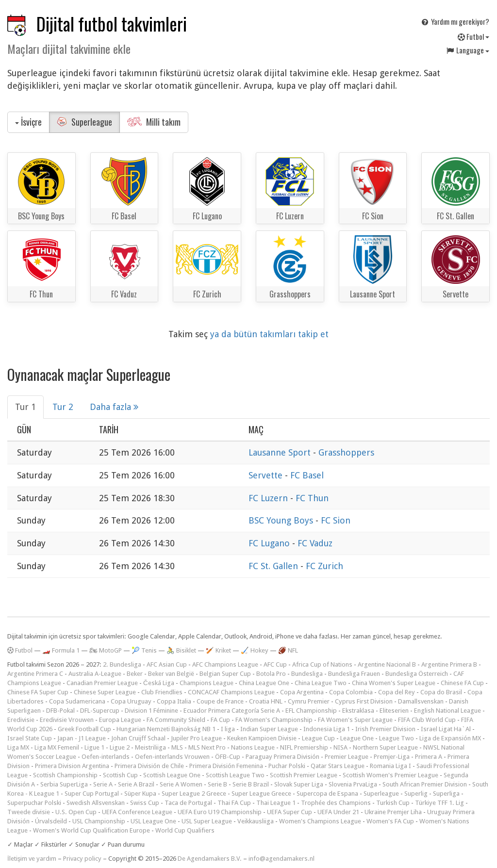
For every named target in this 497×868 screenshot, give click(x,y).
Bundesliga (307, 674)
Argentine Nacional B (387, 664)
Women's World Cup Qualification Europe (91, 830)
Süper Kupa (140, 794)
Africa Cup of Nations (322, 664)
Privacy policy (82, 859)
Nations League (253, 747)
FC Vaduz (315, 543)
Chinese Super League (105, 692)
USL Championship (99, 821)
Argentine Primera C (35, 674)
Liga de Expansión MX (450, 738)
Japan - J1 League (82, 738)
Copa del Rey (397, 692)
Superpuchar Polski (34, 803)
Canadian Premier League (102, 683)
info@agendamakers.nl (282, 859)
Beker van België (171, 674)
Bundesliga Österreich (417, 674)
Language (467, 50)
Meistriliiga (150, 747)
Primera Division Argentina (72, 766)
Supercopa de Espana (327, 794)
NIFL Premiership (304, 747)
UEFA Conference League (137, 812)
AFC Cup (275, 664)
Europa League (120, 720)
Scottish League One (172, 775)
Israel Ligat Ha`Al (446, 729)
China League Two (321, 683)
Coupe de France (220, 701)
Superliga (446, 794)
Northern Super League (385, 747)
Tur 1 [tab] (25, 407)
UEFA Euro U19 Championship (220, 812)
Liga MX (18, 747)
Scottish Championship (65, 775)
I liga (228, 729)
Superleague (84, 122)
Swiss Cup (145, 803)
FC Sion (336, 520)
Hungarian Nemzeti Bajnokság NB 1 (166, 729)
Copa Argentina (302, 692)
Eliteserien (394, 711)
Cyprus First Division (364, 701)
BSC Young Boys (282, 520)
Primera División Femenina (226, 766)
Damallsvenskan (421, 701)
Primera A (429, 757)
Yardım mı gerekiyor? (455, 21)
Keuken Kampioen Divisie (262, 738)
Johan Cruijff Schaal (138, 738)
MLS (177, 747)
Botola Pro (271, 674)
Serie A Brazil (136, 784)
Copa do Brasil (441, 692)
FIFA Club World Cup (427, 720)
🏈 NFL (288, 650)
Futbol (473, 36)
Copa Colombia (351, 692)
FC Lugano (270, 543)
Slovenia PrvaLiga (353, 784)
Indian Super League (269, 729)
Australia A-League (95, 674)
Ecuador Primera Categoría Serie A (232, 711)
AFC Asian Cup (167, 664)
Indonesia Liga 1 (327, 729)
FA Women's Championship (274, 720)
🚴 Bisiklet (181, 650)
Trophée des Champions (336, 803)
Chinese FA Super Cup (38, 692)
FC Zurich (324, 566)
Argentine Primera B (449, 664)
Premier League (347, 757)
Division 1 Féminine (151, 711)
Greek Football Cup (84, 729)
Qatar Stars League (338, 766)
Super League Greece (261, 794)
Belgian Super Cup (225, 674)
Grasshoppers (346, 452)
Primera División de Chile (149, 766)
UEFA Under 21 (338, 812)
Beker (135, 674)
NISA (340, 747)
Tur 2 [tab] (63, 407)
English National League (447, 711)
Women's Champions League (320, 821)
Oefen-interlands (106, 757)
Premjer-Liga (392, 757)
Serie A (103, 784)
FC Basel (307, 475)
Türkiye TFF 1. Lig (439, 803)
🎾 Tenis (144, 650)
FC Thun (312, 498)
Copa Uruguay (131, 701)
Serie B (217, 784)
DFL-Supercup (100, 711)
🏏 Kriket (218, 650)
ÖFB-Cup (228, 757)
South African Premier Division (425, 784)
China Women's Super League (394, 683)
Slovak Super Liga (299, 784)
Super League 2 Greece (194, 794)
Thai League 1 (276, 803)
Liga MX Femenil (57, 747)
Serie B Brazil (251, 784)
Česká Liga (159, 683)
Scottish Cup (120, 775)
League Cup (318, 738)
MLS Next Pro (207, 747)
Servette (267, 475)
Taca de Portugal (188, 803)
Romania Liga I (390, 766)
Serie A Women (181, 784)
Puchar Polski (287, 766)
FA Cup (220, 720)
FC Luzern (269, 498)
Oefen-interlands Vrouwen (172, 757)
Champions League (207, 683)
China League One (264, 683)
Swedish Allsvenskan (96, 803)
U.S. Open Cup (76, 812)
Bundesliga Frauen (354, 674)
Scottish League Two (235, 775)
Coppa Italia (174, 701)
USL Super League (207, 821)
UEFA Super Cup (290, 812)
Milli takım (154, 122)
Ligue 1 (94, 747)
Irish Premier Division (385, 729)
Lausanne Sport (281, 452)
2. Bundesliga (122, 664)
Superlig (416, 794)
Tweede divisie (29, 812)
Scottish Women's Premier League (390, 775)
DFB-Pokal (60, 711)
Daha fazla (114, 407)
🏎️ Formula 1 (61, 650)
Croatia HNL (266, 701)
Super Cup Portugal (92, 794)
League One (357, 738)
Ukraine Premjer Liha (393, 812)
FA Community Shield (176, 720)
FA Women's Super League (355, 720)
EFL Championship (311, 711)
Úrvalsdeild (51, 821)
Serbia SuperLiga (64, 784)
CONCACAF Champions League (231, 692)
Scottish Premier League (304, 775)
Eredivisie (21, 720)
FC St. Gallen (274, 566)
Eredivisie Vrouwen (67, 720)
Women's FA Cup (390, 821)
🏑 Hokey (255, 650)
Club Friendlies (162, 692)
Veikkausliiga (256, 821)
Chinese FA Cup (462, 683)
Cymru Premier (309, 701)
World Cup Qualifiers (185, 830)
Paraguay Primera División (282, 757)
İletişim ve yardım (32, 859)
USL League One (153, 821)
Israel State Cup (30, 738)
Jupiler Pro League (196, 738)
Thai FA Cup (234, 803)
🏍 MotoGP (106, 650)
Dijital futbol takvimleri (112, 24)
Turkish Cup (393, 803)
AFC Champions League (225, 664)
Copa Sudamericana (77, 701)
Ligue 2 (120, 747)
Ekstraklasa (358, 711)
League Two (397, 738)
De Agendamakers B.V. (210, 859)
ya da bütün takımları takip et (269, 334)
